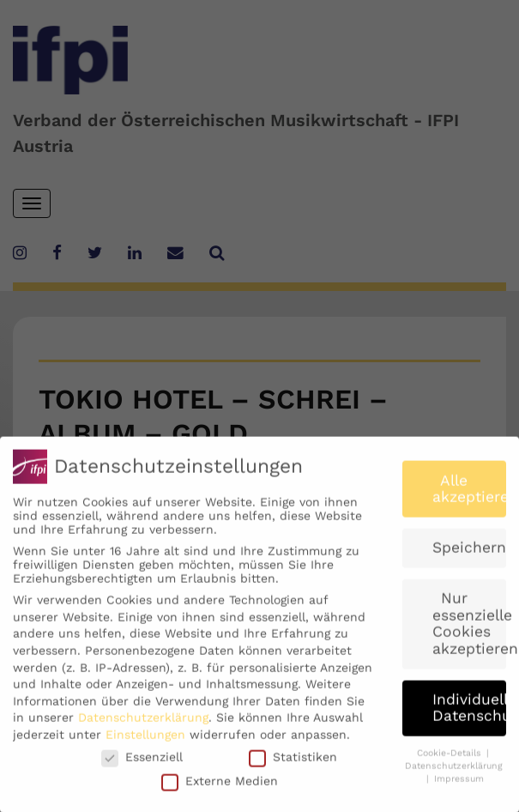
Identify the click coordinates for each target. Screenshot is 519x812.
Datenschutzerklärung (143, 726)
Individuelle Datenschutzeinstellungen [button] (469, 716)
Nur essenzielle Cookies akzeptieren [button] (469, 632)
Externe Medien (220, 789)
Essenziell (142, 765)
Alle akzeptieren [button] (469, 497)
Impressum (459, 787)
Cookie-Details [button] (451, 762)
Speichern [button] (469, 556)
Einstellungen (145, 743)
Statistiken (293, 765)
